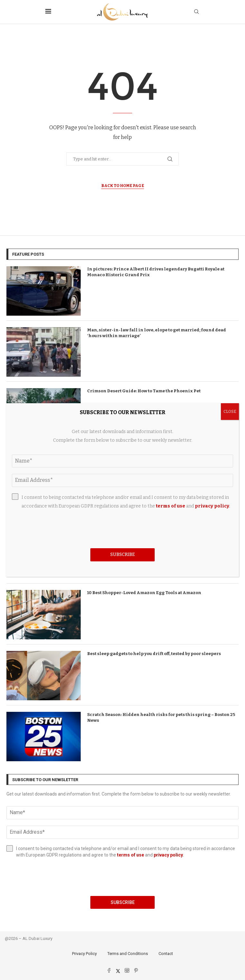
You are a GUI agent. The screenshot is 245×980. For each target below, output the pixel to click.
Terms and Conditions (128, 954)
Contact (166, 954)
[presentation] (122, 877)
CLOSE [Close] (230, 412)
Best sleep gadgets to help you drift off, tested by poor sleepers (154, 654)
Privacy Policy (84, 954)
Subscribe (123, 902)
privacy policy (168, 855)
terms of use (131, 855)
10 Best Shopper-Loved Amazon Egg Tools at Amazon (144, 593)
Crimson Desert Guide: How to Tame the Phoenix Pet (144, 391)
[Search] (196, 12)
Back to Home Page (123, 186)
